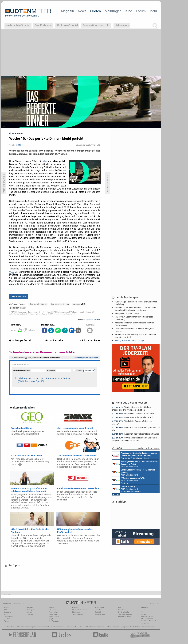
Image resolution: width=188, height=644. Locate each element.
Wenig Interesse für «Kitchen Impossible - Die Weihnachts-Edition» (131, 408)
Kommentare (19, 296)
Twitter (6, 621)
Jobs (143, 612)
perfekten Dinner (18, 308)
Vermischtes (54, 612)
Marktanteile (77, 612)
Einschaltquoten (72, 627)
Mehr (153, 11)
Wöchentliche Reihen (80, 610)
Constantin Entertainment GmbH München (135, 455)
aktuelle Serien (112, 627)
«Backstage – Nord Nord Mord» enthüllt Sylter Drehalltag (136, 303)
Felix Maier (18, 145)
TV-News (53, 610)
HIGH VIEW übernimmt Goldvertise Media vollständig (134, 318)
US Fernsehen (52, 627)
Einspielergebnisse (125, 614)
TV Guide (82, 627)
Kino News (11, 627)
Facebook (7, 619)
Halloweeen (122, 25)
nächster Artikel (90, 340)
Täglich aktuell (78, 614)
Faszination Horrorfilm (96, 25)
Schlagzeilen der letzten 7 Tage (129, 340)
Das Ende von (43, 25)
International (54, 617)
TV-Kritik (98, 612)
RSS (5, 610)
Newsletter (7, 612)
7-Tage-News (8, 617)
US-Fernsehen (54, 621)
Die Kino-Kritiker (124, 612)
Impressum (145, 623)
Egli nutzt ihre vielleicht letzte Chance (135, 434)
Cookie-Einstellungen (148, 621)
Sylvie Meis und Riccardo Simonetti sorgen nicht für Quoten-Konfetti (134, 439)
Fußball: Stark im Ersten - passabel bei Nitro (136, 429)
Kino (129, 11)
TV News (61, 627)
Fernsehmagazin (30, 627)
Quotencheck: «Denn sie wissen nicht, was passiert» (135, 330)
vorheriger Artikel (20, 340)
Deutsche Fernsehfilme (139, 627)
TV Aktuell (19, 627)
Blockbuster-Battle (124, 617)
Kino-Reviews (100, 614)
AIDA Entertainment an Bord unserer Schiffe (135, 464)
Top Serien (152, 627)
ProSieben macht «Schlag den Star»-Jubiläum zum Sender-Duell (136, 336)
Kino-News (122, 610)
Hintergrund (31, 610)
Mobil (6, 614)
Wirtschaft (53, 614)
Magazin (67, 11)
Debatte (98, 610)
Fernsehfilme (101, 627)
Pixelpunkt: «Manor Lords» (127, 314)
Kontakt (143, 614)
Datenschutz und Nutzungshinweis (147, 617)
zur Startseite (54, 340)
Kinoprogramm (124, 627)
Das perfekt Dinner (38, 304)
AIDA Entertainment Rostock (128, 480)
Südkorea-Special (67, 25)
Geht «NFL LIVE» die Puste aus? (133, 414)
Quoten (95, 11)
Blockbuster (91, 627)
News (82, 11)
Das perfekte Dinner (60, 304)
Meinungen (113, 11)
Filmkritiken (42, 627)
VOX (45, 161)
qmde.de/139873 (93, 320)
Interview (30, 614)
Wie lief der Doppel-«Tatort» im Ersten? (132, 422)
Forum (141, 11)
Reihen (29, 612)
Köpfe (51, 619)
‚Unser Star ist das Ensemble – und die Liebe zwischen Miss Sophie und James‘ (135, 309)
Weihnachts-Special (18, 25)
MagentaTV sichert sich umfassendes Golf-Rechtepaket (135, 324)
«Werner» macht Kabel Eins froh (132, 417)
